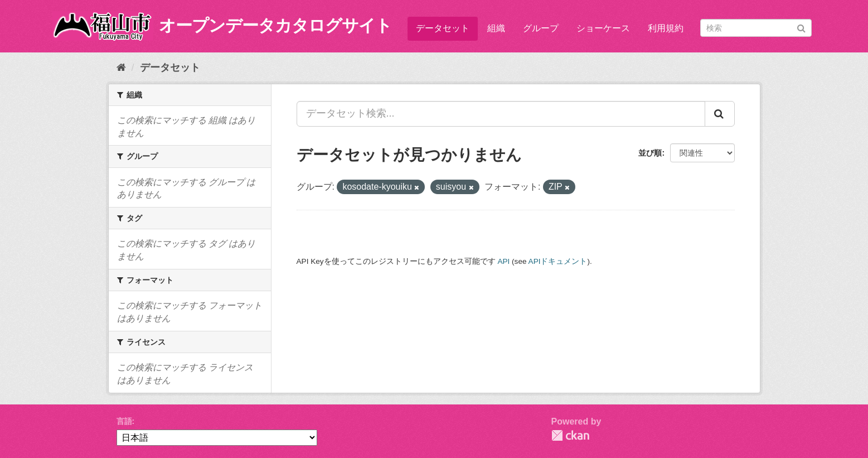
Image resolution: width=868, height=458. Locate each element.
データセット (443, 28)
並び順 (650, 153)
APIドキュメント (558, 261)
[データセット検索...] (501, 114)
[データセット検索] (756, 28)
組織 (496, 28)
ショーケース (603, 28)
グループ (541, 28)
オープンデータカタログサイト (275, 25)
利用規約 (666, 28)
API (503, 261)
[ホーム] (121, 68)
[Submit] (801, 27)
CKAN (570, 435)
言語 (124, 421)
